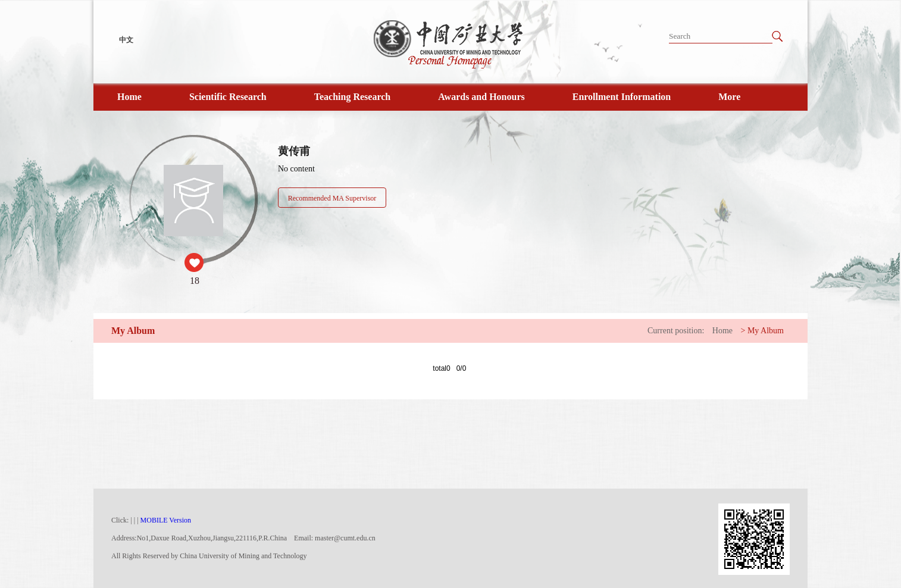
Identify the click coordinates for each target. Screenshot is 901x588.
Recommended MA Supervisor (332, 198)
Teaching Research (352, 97)
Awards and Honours (481, 97)
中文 (126, 40)
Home (129, 97)
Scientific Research (228, 97)
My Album (766, 331)
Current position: (676, 331)
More (729, 97)
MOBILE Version (166, 520)
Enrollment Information (622, 97)
